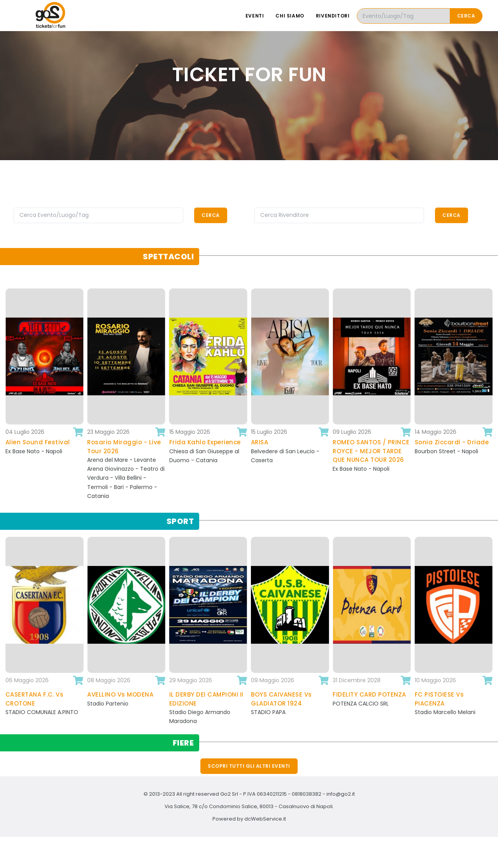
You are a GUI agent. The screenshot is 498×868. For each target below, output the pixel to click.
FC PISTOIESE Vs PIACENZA (439, 699)
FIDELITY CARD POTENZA (369, 694)
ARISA (260, 442)
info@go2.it (341, 794)
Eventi (255, 16)
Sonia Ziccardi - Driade (452, 442)
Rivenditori (333, 16)
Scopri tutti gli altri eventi (249, 766)
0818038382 (307, 794)
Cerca (466, 16)
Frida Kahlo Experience (205, 442)
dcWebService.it (265, 819)
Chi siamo (290, 16)
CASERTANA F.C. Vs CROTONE (35, 699)
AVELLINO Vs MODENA (120, 694)
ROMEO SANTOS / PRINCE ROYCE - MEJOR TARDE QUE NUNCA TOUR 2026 (371, 451)
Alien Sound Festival (38, 442)
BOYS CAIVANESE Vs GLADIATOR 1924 (281, 699)
